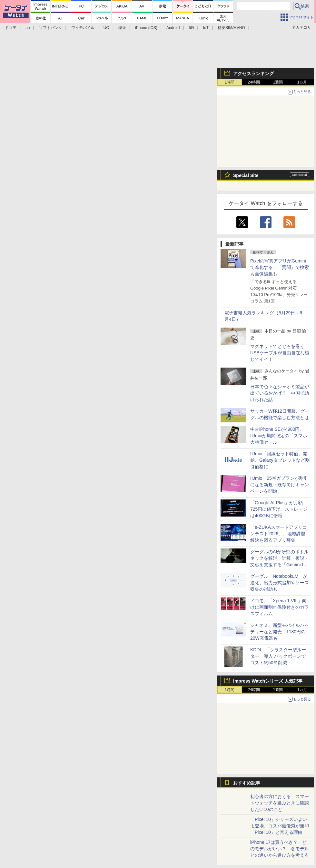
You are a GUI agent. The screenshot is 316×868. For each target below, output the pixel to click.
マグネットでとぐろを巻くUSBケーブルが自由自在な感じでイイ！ (280, 353)
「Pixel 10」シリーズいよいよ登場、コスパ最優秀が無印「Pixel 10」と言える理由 (280, 826)
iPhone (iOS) (146, 28)
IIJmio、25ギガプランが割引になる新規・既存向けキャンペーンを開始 (280, 485)
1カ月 (302, 82)
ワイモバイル (83, 28)
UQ (106, 28)
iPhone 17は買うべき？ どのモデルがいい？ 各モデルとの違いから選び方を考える (280, 849)
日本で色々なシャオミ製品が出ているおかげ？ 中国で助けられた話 (280, 393)
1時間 (230, 82)
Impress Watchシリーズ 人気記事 (268, 681)
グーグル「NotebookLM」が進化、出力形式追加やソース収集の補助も (280, 583)
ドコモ (11, 28)
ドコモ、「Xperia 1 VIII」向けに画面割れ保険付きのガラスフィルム (280, 607)
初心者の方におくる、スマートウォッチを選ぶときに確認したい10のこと (280, 803)
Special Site (246, 175)
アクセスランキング (253, 74)
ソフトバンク (51, 28)
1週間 (278, 82)
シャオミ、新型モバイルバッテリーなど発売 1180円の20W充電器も (280, 632)
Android (173, 28)
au (28, 28)
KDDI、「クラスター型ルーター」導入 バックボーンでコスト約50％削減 (278, 656)
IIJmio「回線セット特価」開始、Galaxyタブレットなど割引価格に (280, 460)
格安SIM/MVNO (231, 28)
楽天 (122, 28)
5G (191, 28)
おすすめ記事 (247, 783)
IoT (206, 28)
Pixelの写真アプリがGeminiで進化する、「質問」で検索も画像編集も (280, 267)
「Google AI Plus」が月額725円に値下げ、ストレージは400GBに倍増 (279, 509)
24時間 (254, 82)
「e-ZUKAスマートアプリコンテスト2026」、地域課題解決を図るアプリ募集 (279, 534)
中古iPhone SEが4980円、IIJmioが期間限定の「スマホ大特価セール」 (279, 436)
